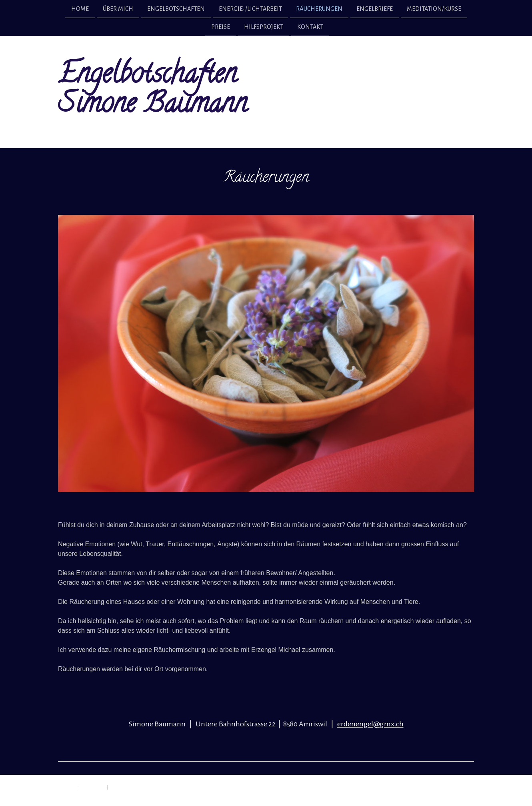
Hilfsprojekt (264, 28)
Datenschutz (93, 787)
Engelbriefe (375, 9)
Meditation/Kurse (434, 9)
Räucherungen (319, 9)
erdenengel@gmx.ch (370, 724)
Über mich (118, 9)
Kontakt (310, 28)
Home (80, 9)
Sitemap (117, 787)
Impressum (67, 787)
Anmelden (466, 794)
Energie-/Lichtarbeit (250, 9)
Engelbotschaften (176, 9)
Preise (221, 28)
